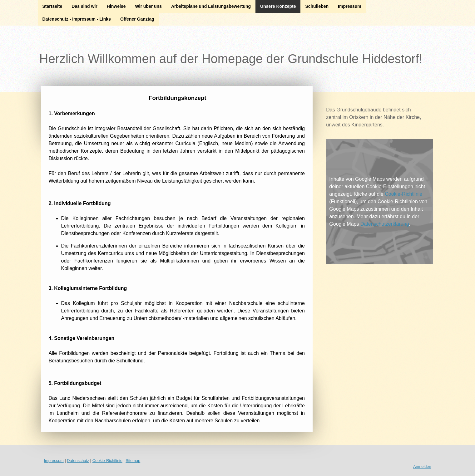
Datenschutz (78, 461)
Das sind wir (84, 6)
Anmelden (422, 466)
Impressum (350, 6)
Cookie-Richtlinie (403, 194)
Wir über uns (148, 6)
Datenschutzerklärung (385, 224)
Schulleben (317, 6)
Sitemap (133, 461)
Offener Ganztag (137, 19)
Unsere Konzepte (278, 6)
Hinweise (116, 6)
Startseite (52, 6)
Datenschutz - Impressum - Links (77, 19)
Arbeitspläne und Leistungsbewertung (211, 6)
